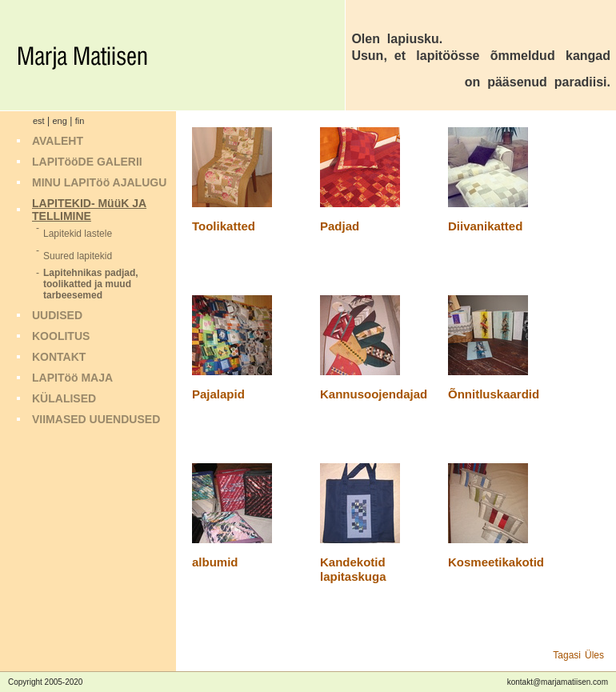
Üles (594, 655)
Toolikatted (224, 226)
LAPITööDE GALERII (87, 162)
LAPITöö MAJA (72, 378)
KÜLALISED (64, 398)
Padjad (340, 226)
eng (59, 121)
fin (80, 121)
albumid (215, 562)
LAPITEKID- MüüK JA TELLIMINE (89, 210)
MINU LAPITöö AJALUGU (99, 182)
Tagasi (567, 655)
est (39, 121)
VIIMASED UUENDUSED (96, 419)
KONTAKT (59, 357)
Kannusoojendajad (374, 394)
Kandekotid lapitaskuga (353, 569)
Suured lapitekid (78, 256)
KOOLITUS (61, 336)
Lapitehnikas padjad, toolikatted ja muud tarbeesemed (91, 284)
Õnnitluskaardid (494, 394)
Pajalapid (218, 394)
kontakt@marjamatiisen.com (558, 682)
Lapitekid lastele (78, 234)
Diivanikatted (485, 226)
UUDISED (57, 315)
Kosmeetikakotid (496, 562)
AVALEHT (58, 141)
